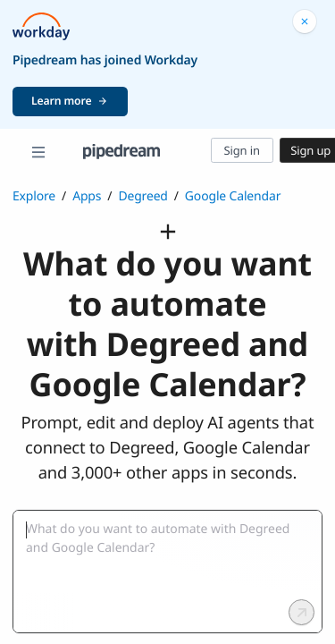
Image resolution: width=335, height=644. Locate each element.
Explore (34, 196)
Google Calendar (233, 196)
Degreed (142, 196)
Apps (87, 196)
